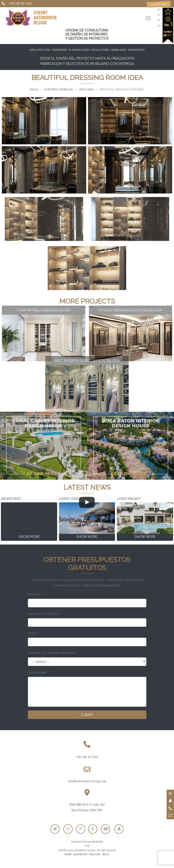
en (159, 10)
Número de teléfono (45, 614)
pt (159, 20)
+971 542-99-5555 (20, 4)
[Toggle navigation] (148, 19)
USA (87, 846)
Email (33, 633)
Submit (87, 715)
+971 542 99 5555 (87, 757)
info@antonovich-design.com (87, 781)
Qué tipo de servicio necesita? (53, 653)
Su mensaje (38, 672)
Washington (80, 854)
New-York (95, 854)
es (159, 15)
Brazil (106, 854)
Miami (68, 854)
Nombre (35, 594)
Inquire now (159, 4)
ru (159, 26)
